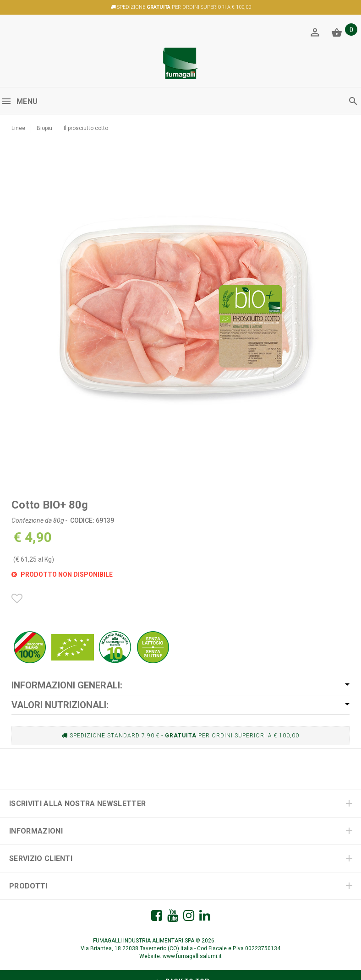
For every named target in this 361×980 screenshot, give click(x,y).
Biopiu (44, 128)
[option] (180, 311)
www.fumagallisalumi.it (192, 956)
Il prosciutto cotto (86, 128)
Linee (18, 128)
